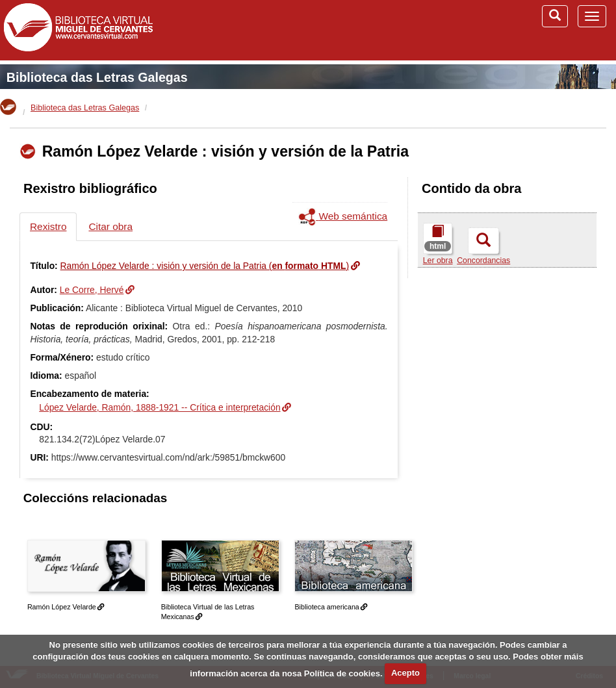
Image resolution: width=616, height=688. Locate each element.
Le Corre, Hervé (92, 290)
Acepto (405, 673)
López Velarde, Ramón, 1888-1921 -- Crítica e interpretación (160, 407)
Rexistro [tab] (48, 226)
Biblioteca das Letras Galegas (97, 77)
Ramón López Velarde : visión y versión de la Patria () (205, 266)
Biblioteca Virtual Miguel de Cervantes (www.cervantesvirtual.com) (78, 30)
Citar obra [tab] (110, 226)
